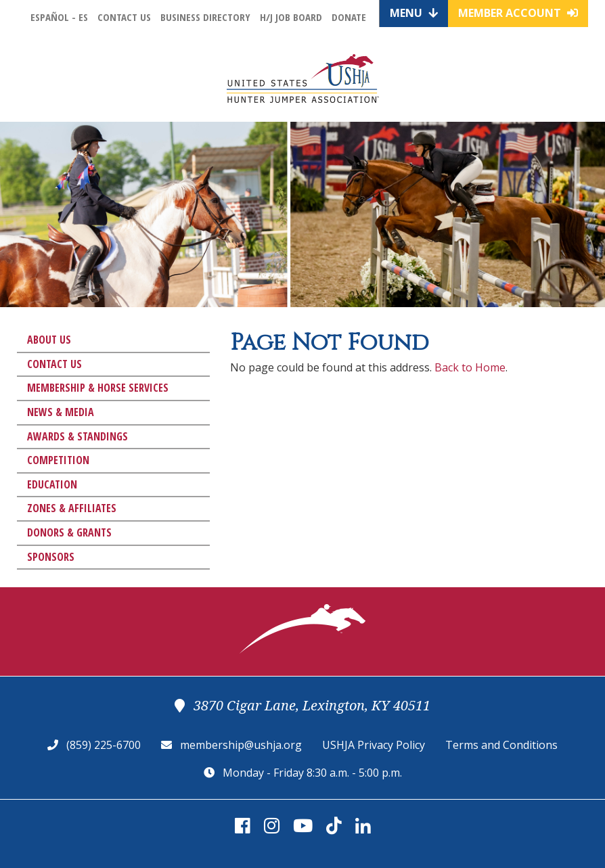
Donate (349, 17)
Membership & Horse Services (98, 388)
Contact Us (124, 17)
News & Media (61, 412)
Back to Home (470, 367)
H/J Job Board (291, 17)
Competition (58, 460)
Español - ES (59, 17)
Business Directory (205, 17)
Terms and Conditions (501, 745)
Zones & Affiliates (72, 508)
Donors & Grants (69, 532)
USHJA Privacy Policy (374, 745)
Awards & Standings (77, 436)
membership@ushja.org (241, 745)
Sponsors (51, 557)
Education (52, 484)
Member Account (518, 13)
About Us (49, 340)
